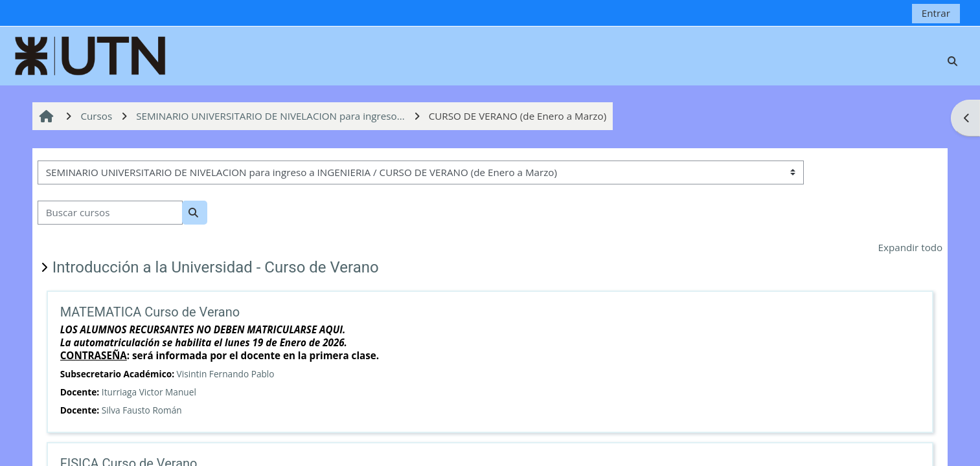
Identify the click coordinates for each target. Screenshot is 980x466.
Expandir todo (911, 247)
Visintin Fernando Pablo (226, 374)
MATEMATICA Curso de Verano (150, 312)
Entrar (936, 13)
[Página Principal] (91, 54)
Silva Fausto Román (142, 410)
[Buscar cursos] (110, 213)
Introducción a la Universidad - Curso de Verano (216, 267)
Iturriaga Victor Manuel (149, 392)
